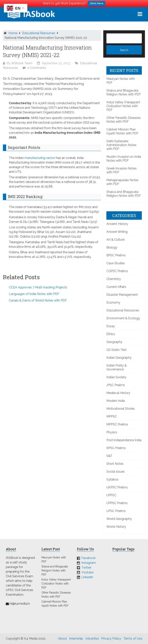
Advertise (92, 639)
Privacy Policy (111, 639)
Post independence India (124, 440)
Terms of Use (133, 639)
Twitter (86, 568)
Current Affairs (116, 287)
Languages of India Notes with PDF (34, 294)
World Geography (119, 519)
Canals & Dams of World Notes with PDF (38, 300)
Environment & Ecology (123, 318)
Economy (113, 303)
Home (13, 33)
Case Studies (116, 263)
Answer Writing (117, 232)
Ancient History (117, 224)
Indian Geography (119, 358)
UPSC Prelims (116, 511)
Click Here (97, 3)
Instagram (89, 563)
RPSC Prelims (116, 448)
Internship (76, 639)
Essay (111, 326)
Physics (112, 432)
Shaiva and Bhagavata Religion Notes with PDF (124, 92)
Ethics (111, 334)
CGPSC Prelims (117, 271)
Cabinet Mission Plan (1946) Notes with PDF (122, 131)
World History (116, 527)
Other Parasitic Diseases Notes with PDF (124, 120)
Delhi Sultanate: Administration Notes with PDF (121, 145)
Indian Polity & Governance (116, 367)
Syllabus (112, 479)
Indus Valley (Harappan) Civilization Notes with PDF (123, 106)
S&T (109, 456)
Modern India (116, 401)
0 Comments (37, 68)
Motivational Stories (121, 409)
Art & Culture (115, 240)
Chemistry (114, 279)
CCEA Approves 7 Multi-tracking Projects (38, 287)
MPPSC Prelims (117, 424)
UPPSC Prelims (117, 503)
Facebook (88, 558)
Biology (112, 247)
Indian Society (116, 377)
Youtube (87, 572)
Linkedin (87, 577)
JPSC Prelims (116, 385)
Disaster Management (122, 295)
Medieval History (118, 393)
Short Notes (115, 464)
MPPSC (112, 417)
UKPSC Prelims (117, 487)
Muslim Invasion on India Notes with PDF (124, 159)
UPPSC (111, 495)
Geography (114, 342)
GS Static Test (116, 350)
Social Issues (116, 472)
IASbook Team (22, 63)
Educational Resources (39, 33)
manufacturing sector (40, 158)
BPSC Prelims (116, 255)
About (62, 639)
